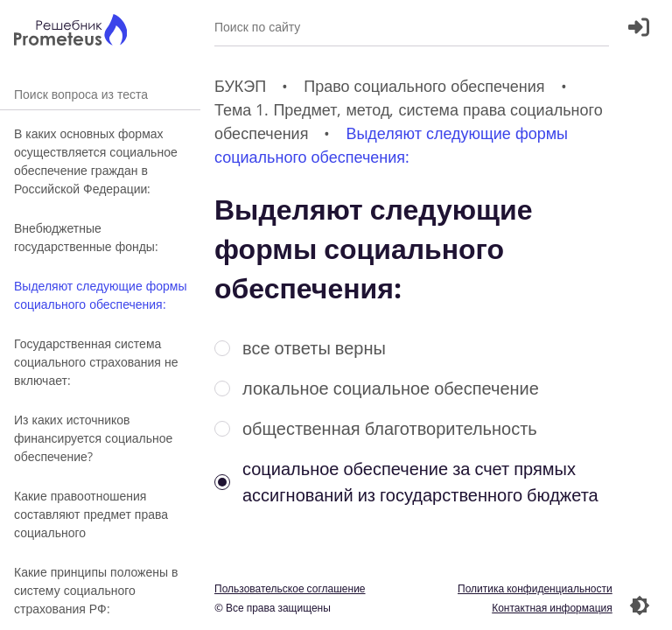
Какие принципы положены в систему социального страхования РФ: (96, 590)
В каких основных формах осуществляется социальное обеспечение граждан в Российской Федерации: (96, 161)
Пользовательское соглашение (290, 588)
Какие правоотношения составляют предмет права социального (91, 514)
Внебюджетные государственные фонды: (86, 237)
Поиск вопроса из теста (100, 94)
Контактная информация (552, 608)
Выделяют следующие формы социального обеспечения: (100, 295)
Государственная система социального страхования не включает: (96, 362)
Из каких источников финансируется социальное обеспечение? (93, 438)
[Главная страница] (70, 32)
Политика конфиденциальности (535, 588)
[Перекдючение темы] (640, 605)
